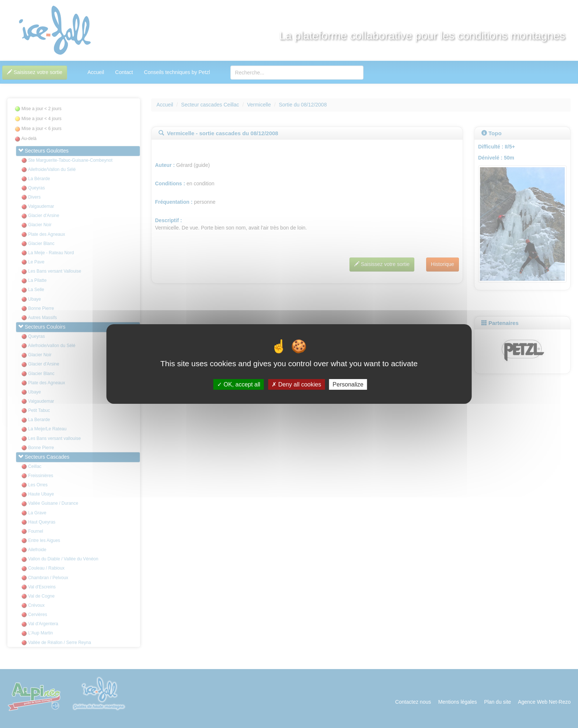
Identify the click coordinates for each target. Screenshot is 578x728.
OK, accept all (239, 384)
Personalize (348, 384)
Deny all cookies (296, 384)
